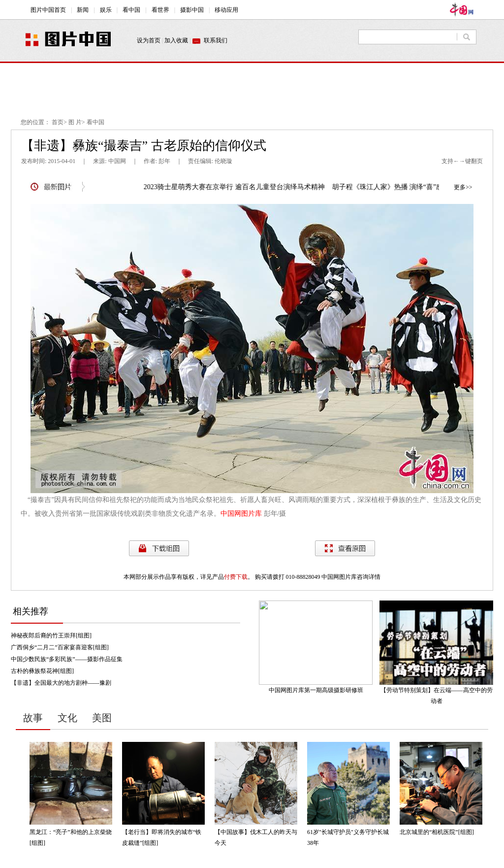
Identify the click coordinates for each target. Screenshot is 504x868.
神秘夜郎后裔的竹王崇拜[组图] (51, 635)
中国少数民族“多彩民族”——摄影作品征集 (67, 659)
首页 (58, 122)
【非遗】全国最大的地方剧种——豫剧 (61, 683)
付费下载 (236, 577)
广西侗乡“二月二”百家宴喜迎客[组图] (60, 647)
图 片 (75, 122)
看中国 (95, 122)
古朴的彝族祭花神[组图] (42, 671)
